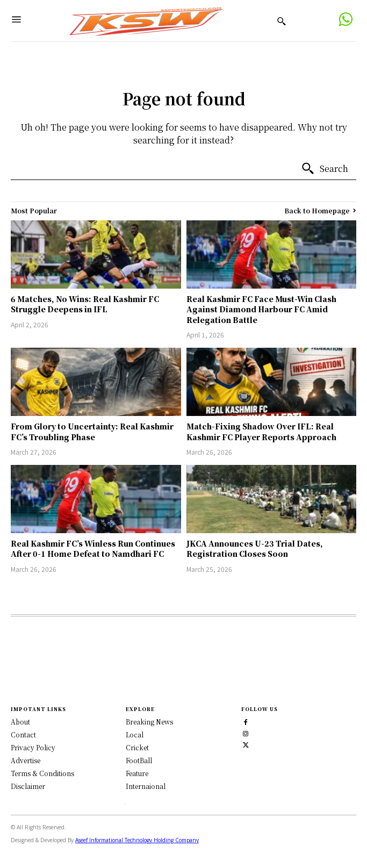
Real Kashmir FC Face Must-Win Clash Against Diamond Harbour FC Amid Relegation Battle (261, 309)
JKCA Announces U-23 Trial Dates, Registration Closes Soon (255, 549)
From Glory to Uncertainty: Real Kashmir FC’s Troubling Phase (92, 432)
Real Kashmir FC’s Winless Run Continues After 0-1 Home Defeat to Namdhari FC (93, 549)
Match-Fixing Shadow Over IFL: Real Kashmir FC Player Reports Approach (261, 432)
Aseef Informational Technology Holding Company (137, 840)
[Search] (325, 169)
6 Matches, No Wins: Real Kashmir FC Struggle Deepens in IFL (85, 304)
